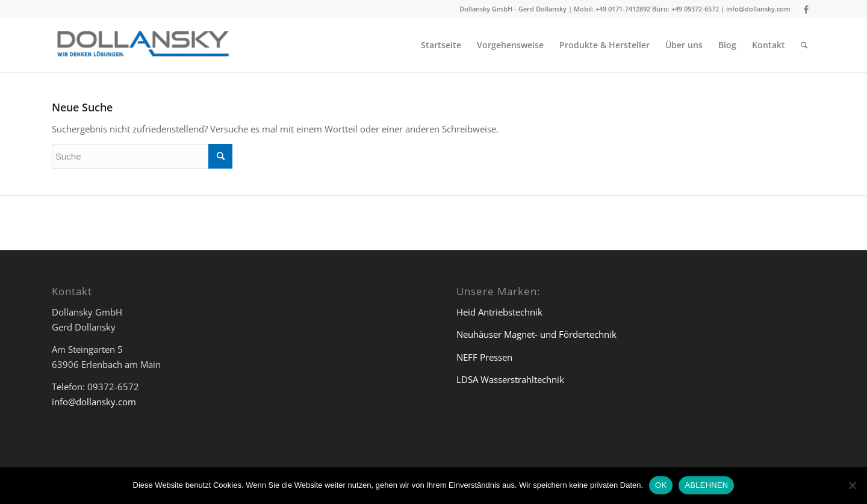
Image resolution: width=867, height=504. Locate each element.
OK (661, 485)
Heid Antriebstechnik (499, 312)
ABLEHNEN (706, 485)
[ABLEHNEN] (852, 485)
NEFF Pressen (484, 357)
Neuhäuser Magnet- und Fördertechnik (536, 334)
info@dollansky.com (758, 9)
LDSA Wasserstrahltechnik (510, 379)
